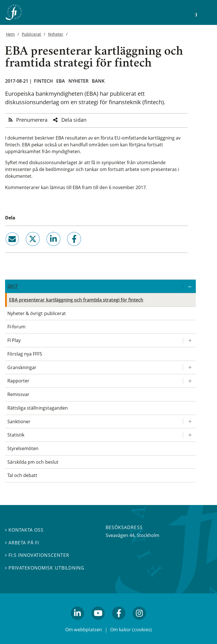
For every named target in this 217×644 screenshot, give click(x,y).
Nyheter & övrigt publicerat (37, 313)
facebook (68, 248)
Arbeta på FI (22, 543)
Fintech (43, 81)
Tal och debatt (22, 475)
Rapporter (18, 381)
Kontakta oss (24, 530)
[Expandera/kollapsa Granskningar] (189, 368)
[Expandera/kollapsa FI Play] (189, 340)
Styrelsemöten (23, 448)
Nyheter (56, 34)
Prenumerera (32, 120)
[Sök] (195, 15)
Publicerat (31, 34)
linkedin (46, 248)
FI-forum (16, 327)
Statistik (16, 435)
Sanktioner (19, 422)
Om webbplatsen (84, 630)
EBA (61, 81)
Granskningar (22, 367)
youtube (98, 622)
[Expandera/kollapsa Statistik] (189, 435)
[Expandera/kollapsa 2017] (189, 286)
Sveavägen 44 (120, 535)
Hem (10, 34)
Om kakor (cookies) (131, 630)
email (7, 248)
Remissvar (18, 394)
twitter (25, 248)
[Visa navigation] (204, 14)
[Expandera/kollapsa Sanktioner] (189, 422)
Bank (98, 81)
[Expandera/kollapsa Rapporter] (189, 381)
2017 (12, 286)
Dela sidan (74, 120)
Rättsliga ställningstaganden (38, 408)
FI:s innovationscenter (37, 555)
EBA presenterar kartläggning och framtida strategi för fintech (76, 300)
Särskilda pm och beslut (33, 462)
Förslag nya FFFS (25, 354)
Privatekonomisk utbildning (45, 568)
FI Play (14, 340)
